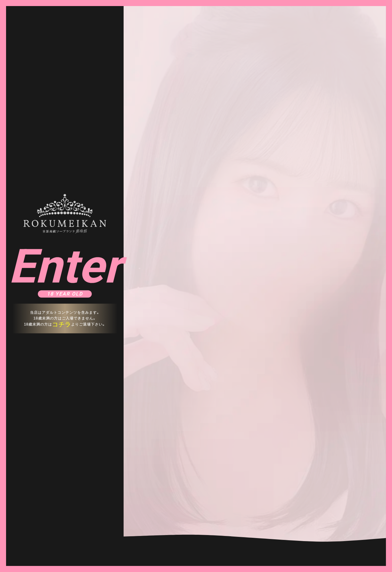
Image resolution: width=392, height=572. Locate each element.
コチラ (62, 324)
